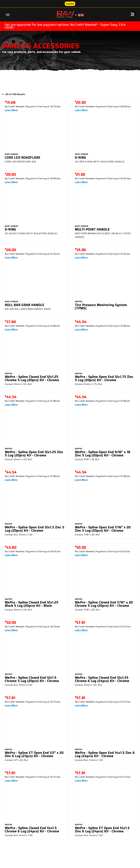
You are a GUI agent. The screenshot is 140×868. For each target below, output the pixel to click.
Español (70, 4)
